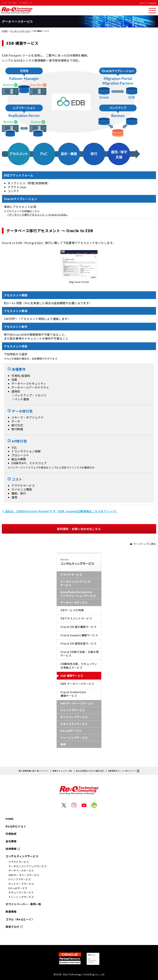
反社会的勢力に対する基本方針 (90, 771)
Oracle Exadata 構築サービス (79, 635)
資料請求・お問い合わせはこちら (79, 529)
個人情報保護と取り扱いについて (34, 771)
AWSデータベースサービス (77, 703)
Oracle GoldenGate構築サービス (73, 694)
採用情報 (11, 849)
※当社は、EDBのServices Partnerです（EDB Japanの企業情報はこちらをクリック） (60, 511)
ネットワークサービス (74, 717)
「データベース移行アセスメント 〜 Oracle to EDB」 (37, 215)
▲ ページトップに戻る (143, 544)
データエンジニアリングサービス (75, 583)
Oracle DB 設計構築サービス (79, 627)
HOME (5, 31)
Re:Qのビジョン (16, 826)
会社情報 (11, 841)
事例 (63, 744)
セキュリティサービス (74, 724)
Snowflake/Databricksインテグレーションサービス (78, 594)
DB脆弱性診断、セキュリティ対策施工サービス (79, 666)
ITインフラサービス (73, 710)
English (153, 3)
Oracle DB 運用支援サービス (79, 643)
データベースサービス (20, 31)
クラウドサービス (71, 575)
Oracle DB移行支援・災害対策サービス (80, 654)
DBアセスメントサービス (76, 618)
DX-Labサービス (71, 731)
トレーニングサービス (74, 738)
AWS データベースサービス (77, 684)
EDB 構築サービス (72, 676)
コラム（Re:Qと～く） (20, 919)
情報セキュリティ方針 (62, 771)
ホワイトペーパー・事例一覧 (23, 904)
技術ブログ (13, 927)
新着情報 (11, 912)
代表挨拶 (11, 834)
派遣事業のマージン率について (122, 771)
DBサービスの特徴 (72, 610)
